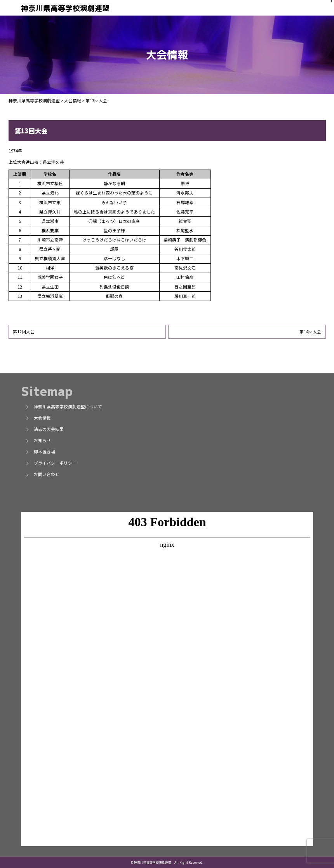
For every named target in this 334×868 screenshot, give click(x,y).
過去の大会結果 (44, 429)
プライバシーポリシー (51, 463)
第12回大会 (24, 332)
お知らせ (38, 440)
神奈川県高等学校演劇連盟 (65, 8)
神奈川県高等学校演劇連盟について (64, 407)
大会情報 (38, 418)
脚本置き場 (40, 452)
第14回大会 (310, 332)
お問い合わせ (42, 474)
